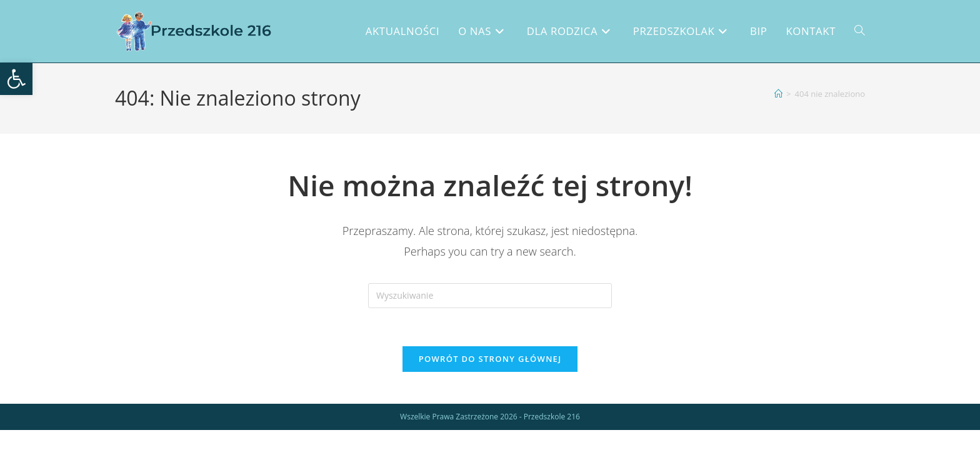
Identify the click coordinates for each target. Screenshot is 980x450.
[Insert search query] (490, 296)
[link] (16, 79)
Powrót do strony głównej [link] (490, 359)
